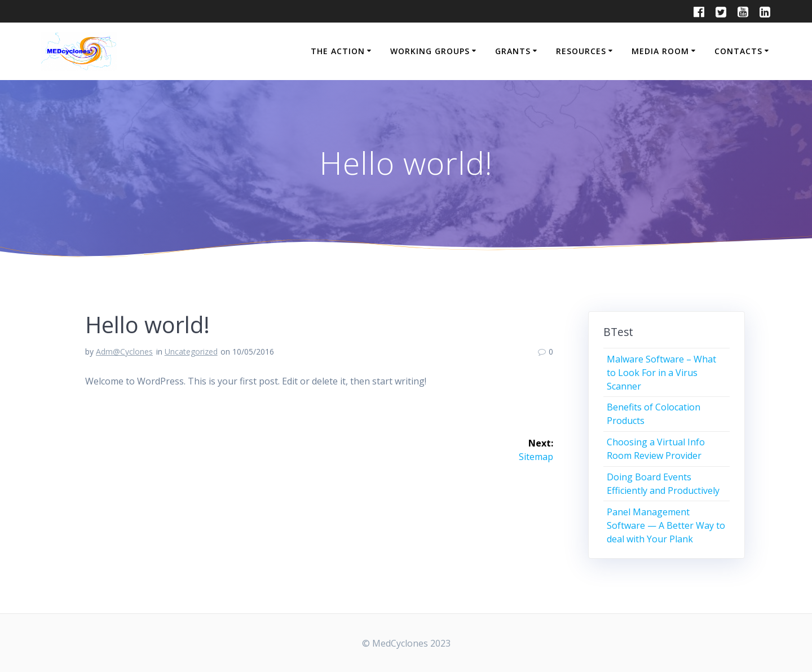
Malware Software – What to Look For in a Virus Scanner (661, 373)
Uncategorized (191, 352)
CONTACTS (738, 51)
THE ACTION (338, 51)
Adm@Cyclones (124, 352)
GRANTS (513, 51)
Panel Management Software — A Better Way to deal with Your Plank (666, 525)
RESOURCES (581, 51)
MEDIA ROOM (660, 51)
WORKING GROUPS (430, 51)
